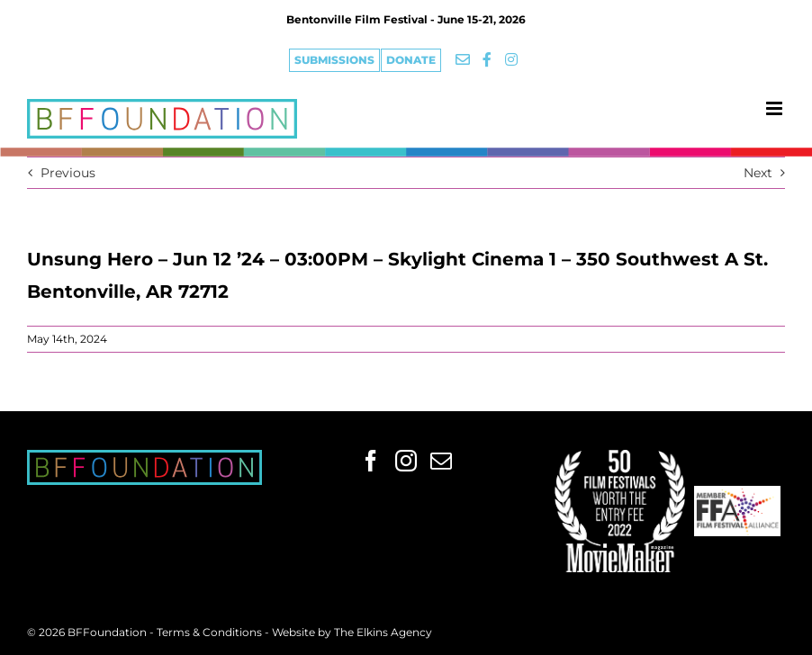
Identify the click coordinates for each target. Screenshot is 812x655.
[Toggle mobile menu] (776, 108)
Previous (68, 173)
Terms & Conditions (211, 632)
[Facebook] (371, 461)
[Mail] (441, 461)
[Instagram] (406, 461)
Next (758, 173)
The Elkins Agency (383, 632)
